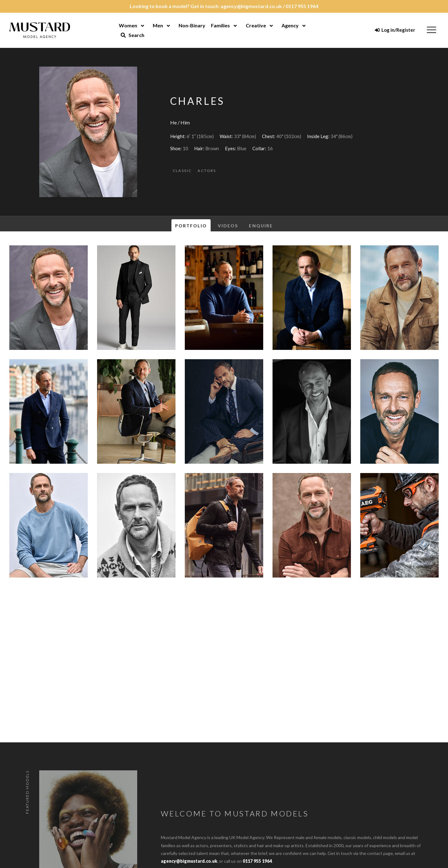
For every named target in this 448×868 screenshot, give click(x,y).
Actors (207, 171)
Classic (182, 171)
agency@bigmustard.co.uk (251, 6)
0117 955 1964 (302, 6)
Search (133, 35)
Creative (256, 25)
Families (220, 25)
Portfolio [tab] (191, 226)
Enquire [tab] (261, 226)
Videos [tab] (228, 226)
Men (158, 25)
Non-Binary (192, 25)
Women (128, 25)
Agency (290, 25)
